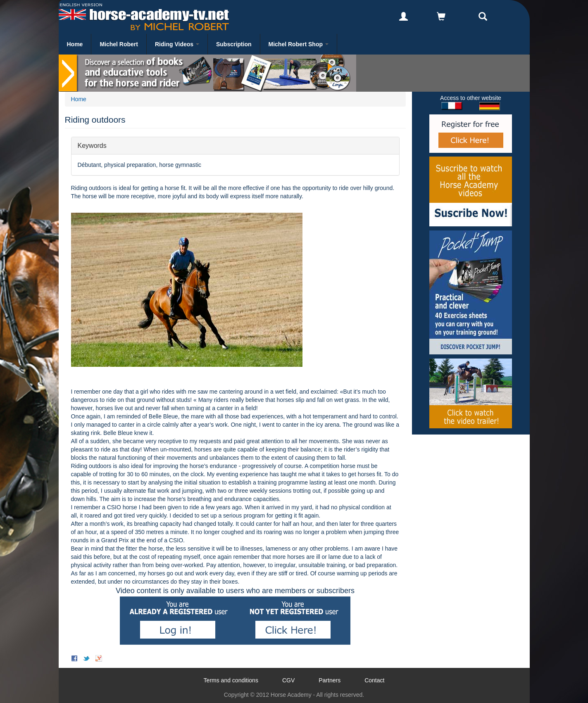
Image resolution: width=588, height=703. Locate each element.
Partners (330, 680)
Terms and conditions (231, 680)
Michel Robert (119, 44)
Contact (374, 680)
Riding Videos (177, 44)
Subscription (234, 44)
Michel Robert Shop (299, 44)
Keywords (92, 145)
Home (75, 44)
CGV (288, 680)
